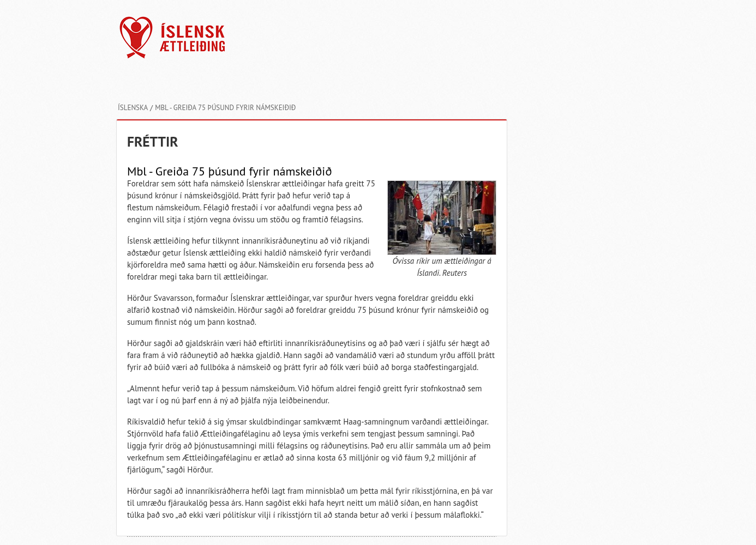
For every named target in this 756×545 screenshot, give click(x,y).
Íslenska (133, 108)
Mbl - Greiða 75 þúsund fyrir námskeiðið (225, 108)
